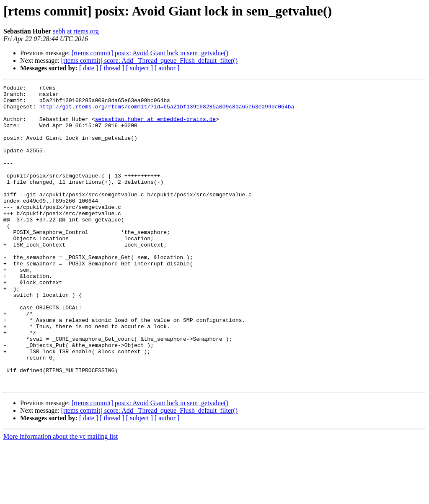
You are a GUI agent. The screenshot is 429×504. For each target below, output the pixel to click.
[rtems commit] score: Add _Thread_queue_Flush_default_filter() (149, 60)
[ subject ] (140, 68)
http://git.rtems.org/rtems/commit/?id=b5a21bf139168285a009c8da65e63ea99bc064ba (167, 111)
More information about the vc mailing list (61, 497)
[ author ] (167, 68)
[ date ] (89, 68)
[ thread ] (112, 68)
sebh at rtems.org (76, 31)
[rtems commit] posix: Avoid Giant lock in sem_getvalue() (150, 53)
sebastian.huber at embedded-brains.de (155, 126)
